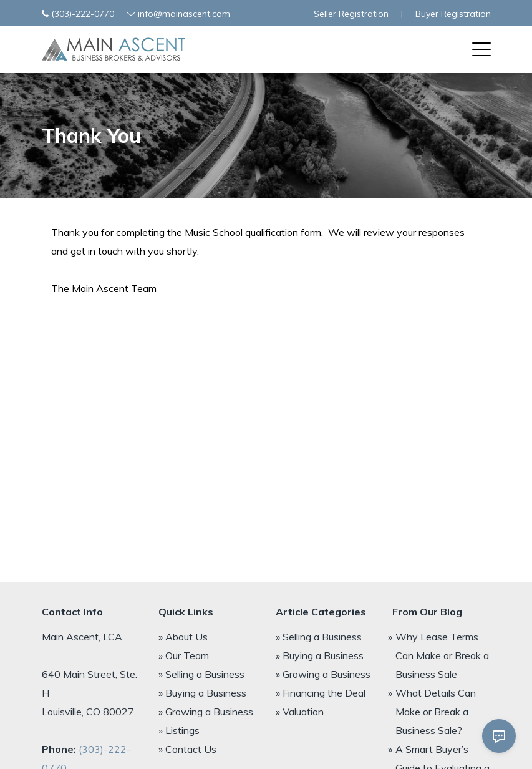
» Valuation (300, 712)
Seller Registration (351, 14)
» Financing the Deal (321, 693)
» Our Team (184, 655)
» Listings (179, 730)
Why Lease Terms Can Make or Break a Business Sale (442, 655)
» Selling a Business (201, 674)
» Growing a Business (206, 712)
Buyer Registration (453, 14)
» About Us (183, 637)
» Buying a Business (202, 693)
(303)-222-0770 (83, 14)
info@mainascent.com (184, 14)
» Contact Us (187, 749)
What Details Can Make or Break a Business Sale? (436, 712)
